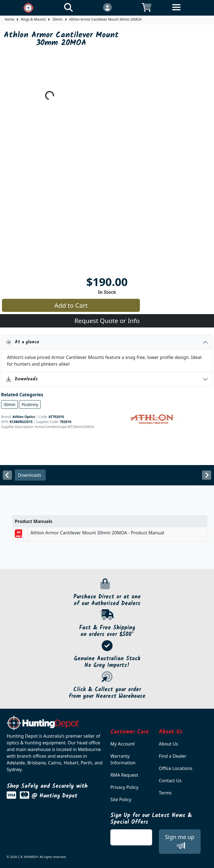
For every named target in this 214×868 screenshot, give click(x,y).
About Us (168, 744)
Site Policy (121, 799)
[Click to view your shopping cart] (147, 7)
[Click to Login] (107, 7)
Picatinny (30, 404)
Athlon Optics (24, 417)
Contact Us (170, 781)
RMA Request (124, 775)
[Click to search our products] (68, 7)
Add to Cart (71, 305)
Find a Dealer (173, 756)
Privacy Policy (124, 787)
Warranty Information (123, 759)
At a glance (23, 342)
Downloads (22, 379)
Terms (165, 793)
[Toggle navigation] (186, 12)
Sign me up (180, 841)
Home (9, 19)
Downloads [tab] (30, 475)
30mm (57, 19)
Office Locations (176, 768)
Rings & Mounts (33, 19)
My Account (123, 744)
